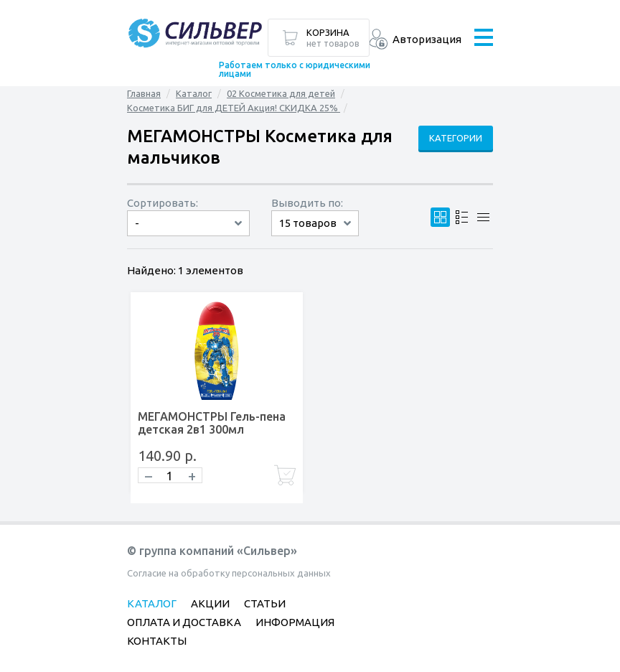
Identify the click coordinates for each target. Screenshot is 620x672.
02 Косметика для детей (281, 93)
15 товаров (308, 223)
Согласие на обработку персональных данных (229, 573)
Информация (295, 622)
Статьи (265, 603)
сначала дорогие (188, 236)
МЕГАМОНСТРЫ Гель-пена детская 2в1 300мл (212, 423)
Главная (144, 93)
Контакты (157, 641)
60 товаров (315, 236)
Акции (210, 603)
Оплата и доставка (184, 622)
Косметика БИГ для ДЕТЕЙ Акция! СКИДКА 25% (234, 108)
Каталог (194, 93)
